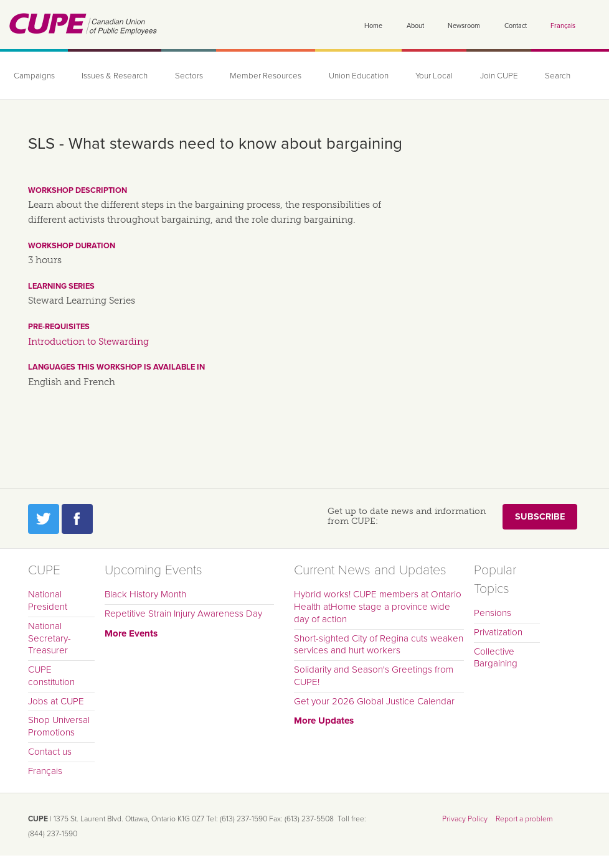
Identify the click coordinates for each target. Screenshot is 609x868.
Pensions (493, 613)
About (415, 26)
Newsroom (464, 26)
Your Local (434, 76)
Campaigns (34, 76)
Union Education (359, 76)
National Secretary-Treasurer (50, 638)
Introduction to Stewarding (88, 342)
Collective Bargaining (496, 658)
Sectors (189, 76)
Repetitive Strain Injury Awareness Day (183, 614)
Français (563, 26)
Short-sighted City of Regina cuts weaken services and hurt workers (379, 645)
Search (558, 76)
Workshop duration (72, 246)
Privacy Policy (465, 819)
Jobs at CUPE (56, 701)
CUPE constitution (51, 676)
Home (373, 26)
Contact (516, 26)
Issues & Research (115, 76)
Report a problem (524, 819)
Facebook (77, 519)
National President (48, 600)
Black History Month (145, 594)
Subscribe (540, 517)
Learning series (61, 286)
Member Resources (266, 76)
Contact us (50, 752)
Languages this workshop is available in (116, 367)
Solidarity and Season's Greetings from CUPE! (374, 676)
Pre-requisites (59, 327)
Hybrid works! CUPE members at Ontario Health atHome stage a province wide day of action (378, 607)
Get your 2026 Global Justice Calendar (374, 701)
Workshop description (78, 190)
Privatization (498, 632)
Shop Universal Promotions (59, 726)
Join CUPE (499, 76)
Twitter (44, 519)
